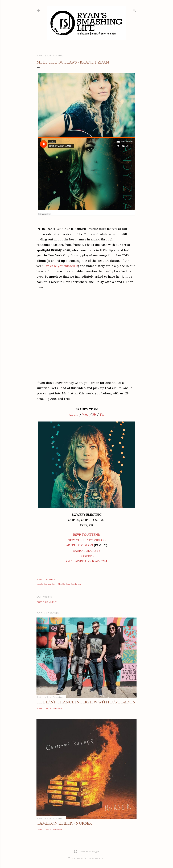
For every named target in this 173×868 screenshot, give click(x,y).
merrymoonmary (96, 858)
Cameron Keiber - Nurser (64, 823)
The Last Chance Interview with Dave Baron (86, 702)
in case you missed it (62, 266)
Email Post (50, 579)
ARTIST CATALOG (80, 545)
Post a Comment (46, 602)
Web (85, 414)
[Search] (134, 10)
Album (74, 414)
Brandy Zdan (50, 584)
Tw (102, 414)
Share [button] (39, 579)
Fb (94, 414)
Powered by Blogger (86, 852)
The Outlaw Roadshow (70, 584)
